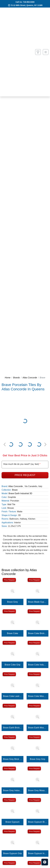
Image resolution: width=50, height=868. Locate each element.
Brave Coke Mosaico (37, 696)
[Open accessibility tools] (45, 862)
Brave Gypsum (13, 822)
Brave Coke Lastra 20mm (12, 696)
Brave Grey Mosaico (37, 790)
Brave (15, 490)
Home (8, 378)
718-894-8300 (29, 2)
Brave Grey (12, 602)
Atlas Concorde (30, 378)
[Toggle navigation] (46, 52)
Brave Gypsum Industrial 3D (37, 853)
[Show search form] (38, 52)
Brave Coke (13, 633)
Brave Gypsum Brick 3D (37, 822)
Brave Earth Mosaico (37, 728)
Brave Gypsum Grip (12, 853)
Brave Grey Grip (38, 759)
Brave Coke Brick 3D (37, 633)
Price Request (25, 475)
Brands (16, 378)
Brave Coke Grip (12, 665)
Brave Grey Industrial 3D (12, 790)
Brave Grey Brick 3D (12, 759)
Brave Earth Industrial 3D (20, 493)
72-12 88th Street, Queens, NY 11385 (27, 5)
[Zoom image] (13, 591)
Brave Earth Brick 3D (12, 728)
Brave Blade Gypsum (37, 602)
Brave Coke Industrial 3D (37, 665)
